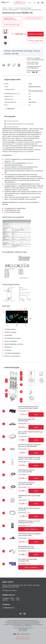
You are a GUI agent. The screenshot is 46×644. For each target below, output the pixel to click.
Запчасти (37, 51)
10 (21, 392)
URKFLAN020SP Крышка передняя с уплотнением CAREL (30, 535)
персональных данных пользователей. (29, 623)
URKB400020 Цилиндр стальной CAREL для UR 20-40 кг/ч (29, 522)
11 (6, 394)
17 (21, 377)
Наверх (27, 634)
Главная (4, 8)
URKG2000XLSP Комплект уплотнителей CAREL (27, 471)
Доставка (15, 54)
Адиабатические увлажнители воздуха (10, 19)
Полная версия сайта (23, 638)
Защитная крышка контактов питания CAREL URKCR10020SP (28, 407)
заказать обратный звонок (20, 3)
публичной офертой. (35, 622)
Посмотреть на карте (9, 590)
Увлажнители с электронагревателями (31, 10)
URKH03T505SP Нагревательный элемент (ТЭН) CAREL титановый (29, 458)
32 (6, 390)
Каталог (11, 8)
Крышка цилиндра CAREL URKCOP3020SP (27, 420)
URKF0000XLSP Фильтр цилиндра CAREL (29, 496)
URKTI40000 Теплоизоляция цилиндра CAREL (28, 560)
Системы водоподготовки (12, 25)
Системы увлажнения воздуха (23, 8)
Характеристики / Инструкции (22, 51)
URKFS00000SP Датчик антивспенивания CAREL (26, 547)
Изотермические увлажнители (11, 10)
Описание (8, 54)
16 (21, 401)
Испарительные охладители (33, 18)
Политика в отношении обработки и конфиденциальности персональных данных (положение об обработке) (23, 625)
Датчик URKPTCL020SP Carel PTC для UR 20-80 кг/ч (30, 433)
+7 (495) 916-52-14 (20, 2)
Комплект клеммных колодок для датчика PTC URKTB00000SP (30, 445)
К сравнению (11, 109)
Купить (36, 415)
